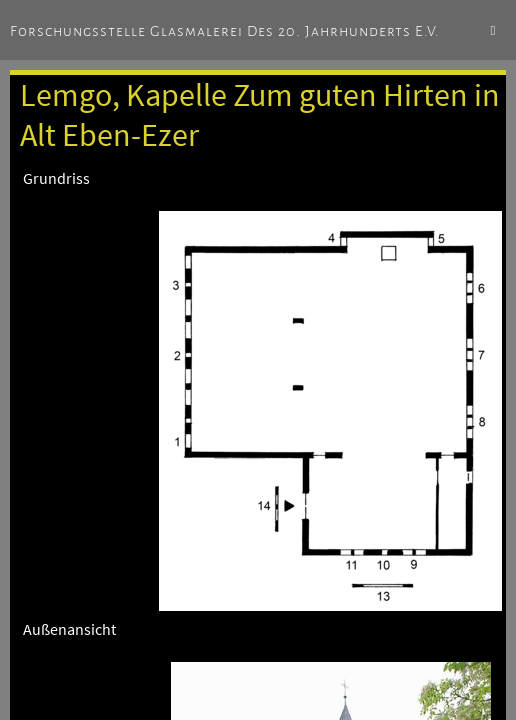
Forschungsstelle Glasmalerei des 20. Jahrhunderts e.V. (225, 31)
